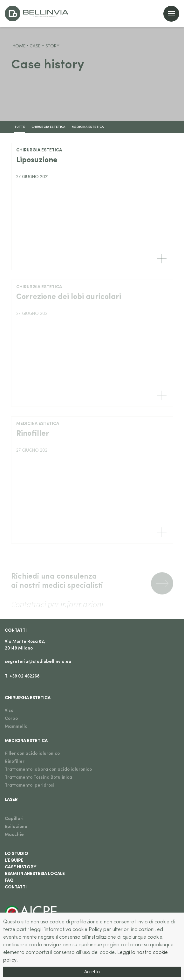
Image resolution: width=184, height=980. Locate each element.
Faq (9, 881)
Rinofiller (15, 762)
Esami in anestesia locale (35, 874)
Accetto (92, 972)
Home (19, 46)
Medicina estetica (88, 127)
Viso (9, 711)
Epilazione (16, 827)
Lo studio (17, 854)
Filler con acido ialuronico (32, 754)
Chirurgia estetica (48, 127)
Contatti (16, 631)
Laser (11, 800)
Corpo (11, 719)
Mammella (16, 727)
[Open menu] (171, 14)
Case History (20, 867)
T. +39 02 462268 (22, 676)
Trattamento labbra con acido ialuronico (48, 770)
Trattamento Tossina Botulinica (38, 778)
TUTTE (20, 127)
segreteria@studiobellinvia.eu (38, 662)
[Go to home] (37, 14)
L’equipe (14, 861)
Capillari (14, 819)
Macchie (14, 835)
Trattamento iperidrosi (30, 785)
